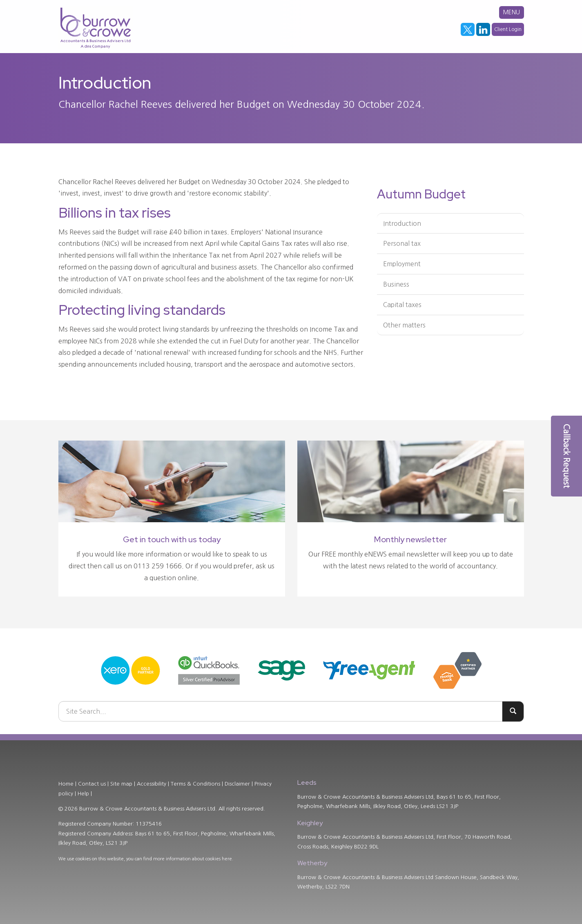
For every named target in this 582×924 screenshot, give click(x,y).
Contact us (92, 784)
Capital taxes (402, 305)
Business (396, 284)
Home (66, 784)
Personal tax (402, 243)
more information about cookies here (193, 859)
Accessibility (152, 784)
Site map (121, 784)
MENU (512, 12)
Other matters (404, 325)
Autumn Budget (421, 194)
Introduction (402, 223)
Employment (402, 264)
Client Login (508, 29)
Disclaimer (237, 784)
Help (83, 794)
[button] (566, 456)
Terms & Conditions (195, 784)
